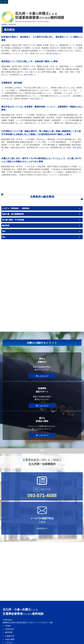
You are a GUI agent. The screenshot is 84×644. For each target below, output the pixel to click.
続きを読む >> (55, 53)
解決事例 (9, 632)
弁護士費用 (10, 639)
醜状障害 (6, 226)
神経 (60, 303)
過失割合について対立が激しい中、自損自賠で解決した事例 (29, 61)
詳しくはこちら (41, 376)
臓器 (58, 293)
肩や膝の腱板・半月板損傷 (13, 220)
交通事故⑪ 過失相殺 (12, 83)
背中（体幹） (64, 281)
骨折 (4, 231)
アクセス (9, 643)
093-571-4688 (42, 495)
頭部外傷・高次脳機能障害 (13, 214)
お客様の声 (10, 636)
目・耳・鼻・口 (62, 270)
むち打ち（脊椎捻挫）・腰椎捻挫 (16, 208)
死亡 (4, 237)
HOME (4, 24)
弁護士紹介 (10, 629)
